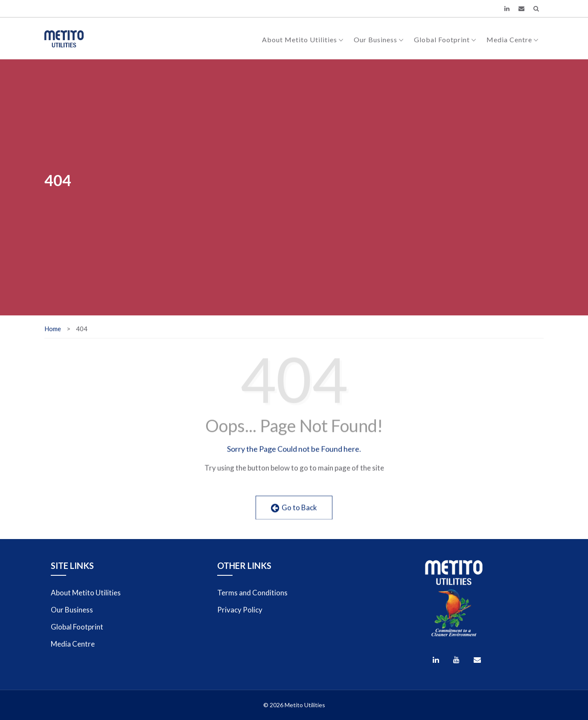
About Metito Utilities (303, 39)
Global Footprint (445, 39)
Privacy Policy (240, 610)
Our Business (379, 39)
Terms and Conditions (252, 593)
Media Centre (512, 39)
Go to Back (294, 514)
